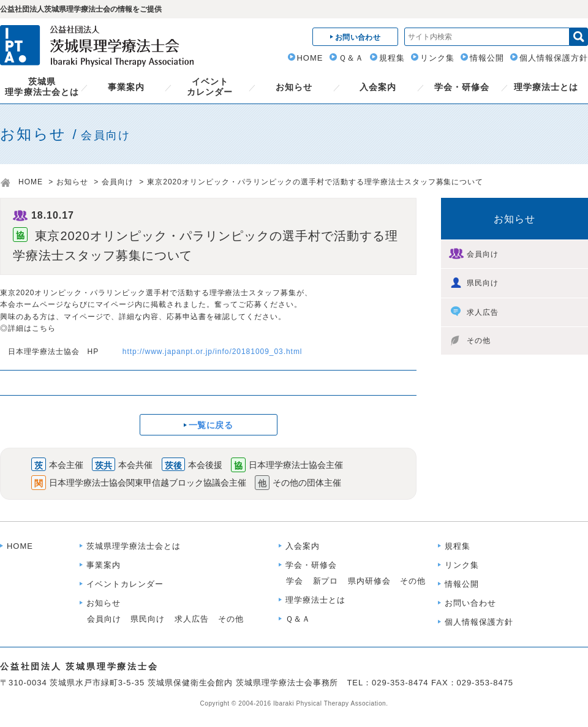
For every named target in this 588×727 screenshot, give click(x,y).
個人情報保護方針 (554, 58)
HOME (310, 58)
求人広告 (474, 312)
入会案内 (378, 87)
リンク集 (437, 58)
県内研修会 (369, 581)
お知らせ (294, 87)
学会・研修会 (462, 87)
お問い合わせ (470, 603)
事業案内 (126, 87)
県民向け (474, 282)
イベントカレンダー (210, 87)
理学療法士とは (546, 87)
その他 (470, 341)
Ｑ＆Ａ (351, 58)
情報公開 (487, 58)
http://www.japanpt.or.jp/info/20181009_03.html (213, 352)
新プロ (326, 581)
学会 (295, 581)
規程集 (392, 58)
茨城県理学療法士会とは (42, 87)
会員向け (118, 182)
